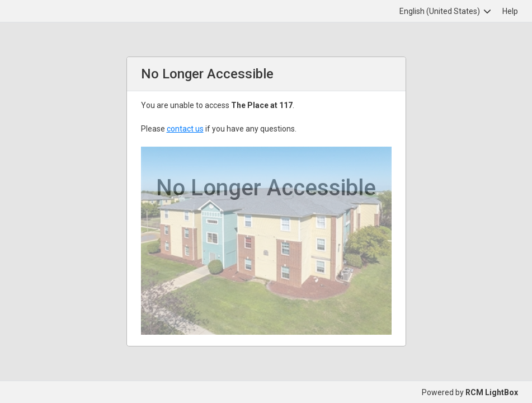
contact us (185, 129)
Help (510, 11)
